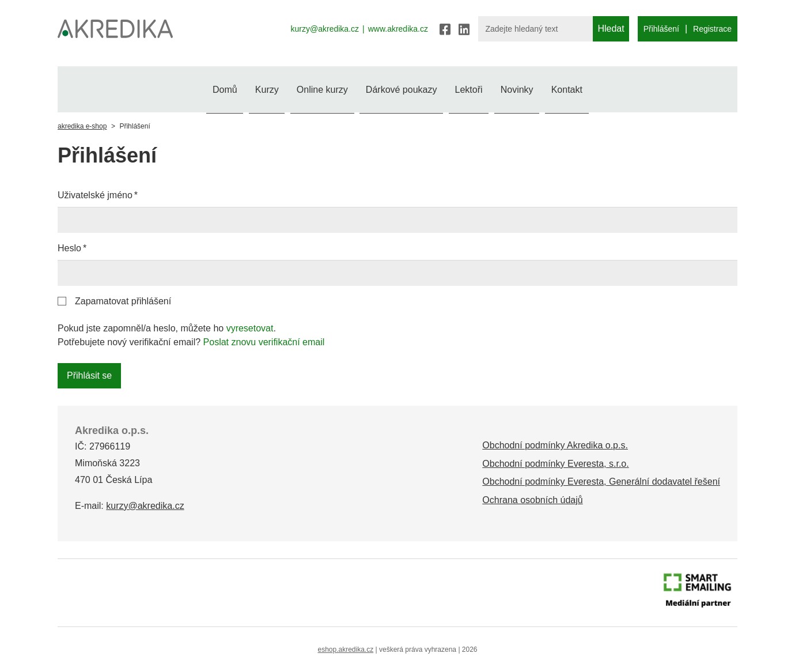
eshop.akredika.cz (345, 650)
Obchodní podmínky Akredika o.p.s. (555, 445)
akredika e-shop (82, 126)
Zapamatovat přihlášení (123, 301)
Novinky (550, 88)
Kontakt (616, 88)
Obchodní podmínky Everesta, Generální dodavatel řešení (601, 482)
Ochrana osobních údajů (532, 500)
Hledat (611, 29)
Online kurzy (306, 88)
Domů (175, 88)
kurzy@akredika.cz (325, 29)
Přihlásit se (89, 375)
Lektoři (485, 88)
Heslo (69, 248)
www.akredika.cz (398, 29)
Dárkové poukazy (402, 88)
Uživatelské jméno (95, 195)
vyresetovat (250, 328)
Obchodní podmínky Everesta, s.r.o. (555, 464)
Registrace (712, 29)
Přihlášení (661, 29)
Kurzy (234, 88)
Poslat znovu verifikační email (264, 342)
